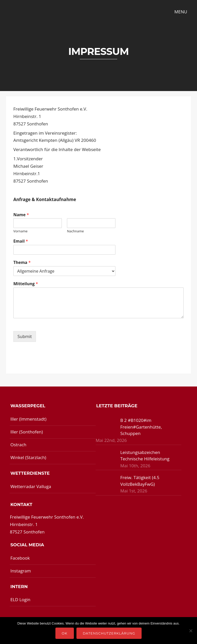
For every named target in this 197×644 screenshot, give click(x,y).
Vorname (20, 231)
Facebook (20, 558)
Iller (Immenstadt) (28, 419)
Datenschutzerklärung (109, 633)
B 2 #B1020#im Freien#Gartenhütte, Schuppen (141, 427)
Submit (25, 336)
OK (65, 633)
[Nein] (191, 631)
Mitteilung (26, 284)
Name (21, 215)
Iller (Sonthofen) (27, 432)
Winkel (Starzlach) (28, 457)
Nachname (75, 231)
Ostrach (18, 445)
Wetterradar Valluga (31, 486)
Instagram (21, 571)
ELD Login (20, 600)
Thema (22, 262)
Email (21, 241)
